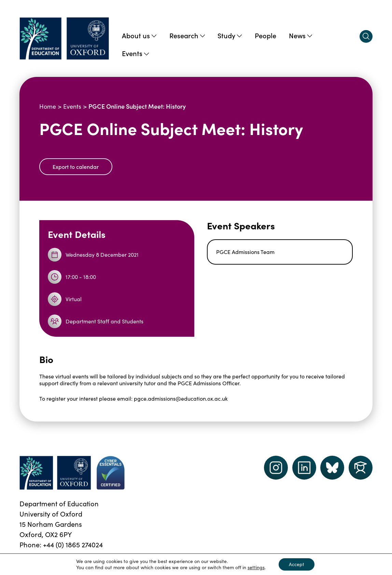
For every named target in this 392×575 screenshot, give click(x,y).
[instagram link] (276, 468)
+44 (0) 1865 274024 (73, 544)
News (300, 35)
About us (139, 35)
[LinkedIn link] (304, 468)
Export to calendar (76, 166)
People (265, 35)
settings (256, 567)
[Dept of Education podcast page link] (332, 468)
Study (230, 35)
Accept (297, 564)
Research (187, 35)
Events (135, 53)
